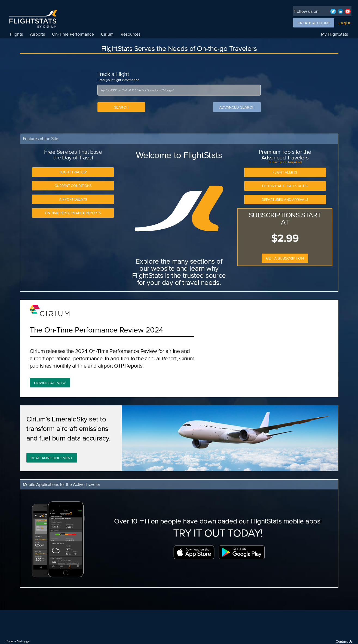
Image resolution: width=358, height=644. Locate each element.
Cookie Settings (18, 641)
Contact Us (344, 641)
